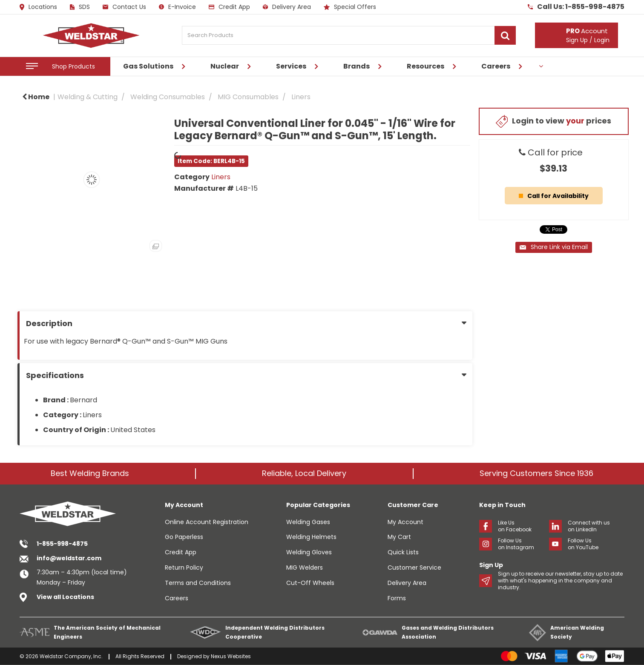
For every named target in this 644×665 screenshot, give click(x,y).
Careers (496, 66)
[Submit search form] (505, 35)
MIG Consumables (248, 97)
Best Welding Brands (90, 473)
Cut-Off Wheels (310, 583)
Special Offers (350, 7)
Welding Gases (308, 522)
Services (291, 66)
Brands (356, 66)
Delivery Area (287, 7)
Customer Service (414, 568)
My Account (405, 522)
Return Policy (184, 568)
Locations (38, 7)
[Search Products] (349, 35)
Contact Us (124, 7)
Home (36, 97)
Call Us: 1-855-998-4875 (576, 7)
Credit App (229, 7)
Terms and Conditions (198, 583)
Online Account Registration (207, 522)
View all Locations (65, 597)
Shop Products (73, 66)
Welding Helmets (311, 537)
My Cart (399, 537)
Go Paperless (184, 537)
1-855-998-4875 (62, 544)
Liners (301, 97)
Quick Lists (403, 552)
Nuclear (225, 66)
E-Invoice (177, 7)
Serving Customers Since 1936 (536, 473)
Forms (397, 598)
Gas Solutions (148, 66)
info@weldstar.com (69, 558)
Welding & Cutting (88, 97)
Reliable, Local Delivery (304, 473)
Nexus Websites (231, 656)
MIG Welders (305, 568)
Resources (425, 66)
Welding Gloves (309, 552)
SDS (80, 7)
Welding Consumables (168, 97)
